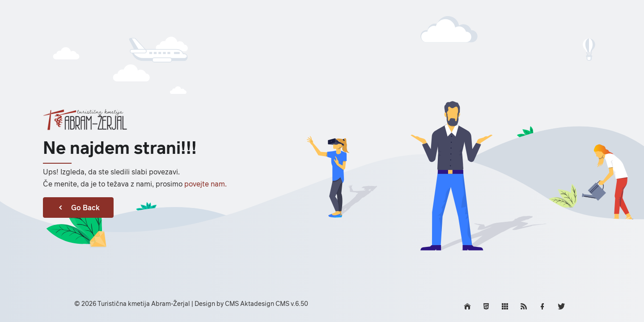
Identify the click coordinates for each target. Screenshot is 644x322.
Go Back (78, 208)
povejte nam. (205, 184)
